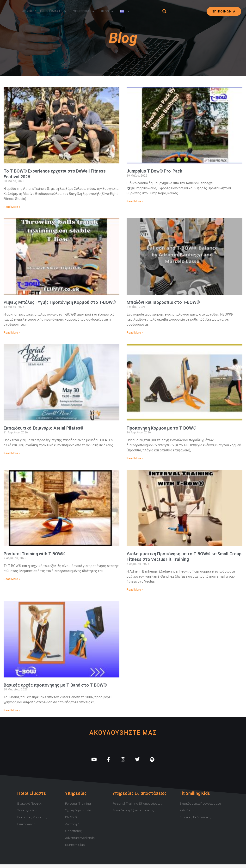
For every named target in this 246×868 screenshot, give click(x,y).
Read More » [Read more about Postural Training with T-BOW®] (12, 579)
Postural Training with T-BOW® (34, 554)
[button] (164, 11)
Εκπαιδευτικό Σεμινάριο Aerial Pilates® (44, 428)
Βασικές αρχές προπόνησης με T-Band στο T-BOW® (55, 685)
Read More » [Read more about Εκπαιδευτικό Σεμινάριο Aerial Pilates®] (12, 453)
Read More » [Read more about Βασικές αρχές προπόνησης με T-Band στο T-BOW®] (12, 710)
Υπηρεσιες (84, 11)
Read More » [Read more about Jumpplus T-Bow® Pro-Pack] (135, 201)
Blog (107, 11)
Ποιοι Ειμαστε (53, 11)
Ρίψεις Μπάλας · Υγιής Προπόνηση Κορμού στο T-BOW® (60, 302)
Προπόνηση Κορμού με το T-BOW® (161, 428)
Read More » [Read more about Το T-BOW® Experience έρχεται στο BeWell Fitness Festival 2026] (12, 207)
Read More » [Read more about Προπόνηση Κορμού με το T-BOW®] (135, 458)
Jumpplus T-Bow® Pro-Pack (154, 171)
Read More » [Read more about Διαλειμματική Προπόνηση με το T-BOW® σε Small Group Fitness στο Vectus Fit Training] (135, 590)
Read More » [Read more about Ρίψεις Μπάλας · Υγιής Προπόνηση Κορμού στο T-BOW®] (12, 333)
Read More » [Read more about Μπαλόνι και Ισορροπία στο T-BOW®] (135, 333)
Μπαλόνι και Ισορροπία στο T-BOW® (163, 302)
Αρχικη (28, 11)
